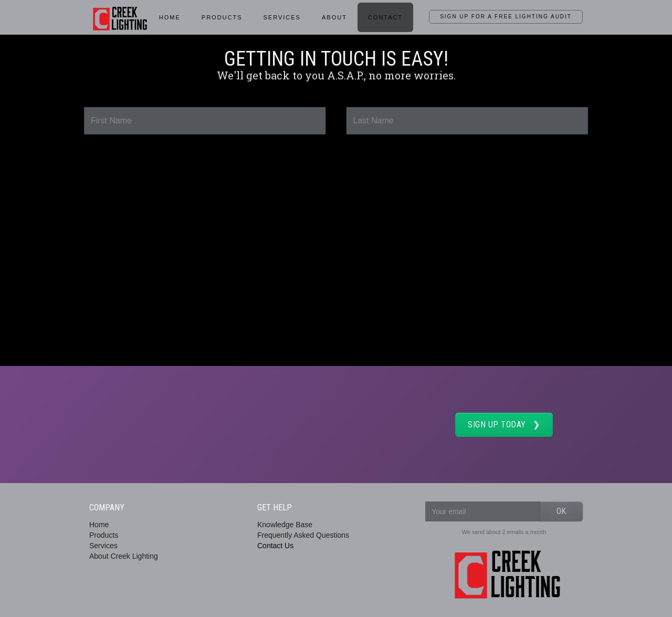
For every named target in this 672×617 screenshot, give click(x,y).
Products (222, 17)
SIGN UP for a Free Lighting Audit (506, 17)
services (282, 17)
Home (99, 525)
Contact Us (275, 546)
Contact (385, 17)
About (334, 17)
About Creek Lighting (124, 556)
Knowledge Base (285, 525)
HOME (170, 17)
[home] (119, 17)
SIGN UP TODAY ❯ (504, 425)
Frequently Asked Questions (303, 535)
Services (103, 546)
